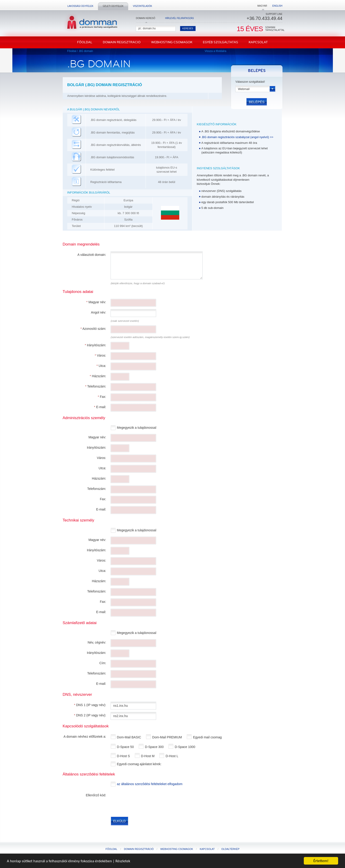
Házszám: (98, 376)
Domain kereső (146, 18)
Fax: (102, 397)
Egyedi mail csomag (208, 737)
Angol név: (98, 312)
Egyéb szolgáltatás (220, 42)
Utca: (101, 366)
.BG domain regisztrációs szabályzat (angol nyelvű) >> (237, 137)
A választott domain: (92, 255)
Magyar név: (96, 302)
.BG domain (86, 51)
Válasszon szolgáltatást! (250, 82)
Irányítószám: (95, 345)
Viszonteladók (142, 6)
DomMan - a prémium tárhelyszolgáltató (91, 23)
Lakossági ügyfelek (80, 6)
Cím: (103, 663)
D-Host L (172, 756)
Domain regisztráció (122, 42)
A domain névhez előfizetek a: (85, 737)
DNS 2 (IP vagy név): (90, 715)
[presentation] (146, 801)
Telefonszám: (96, 386)
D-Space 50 (126, 747)
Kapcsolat (258, 42)
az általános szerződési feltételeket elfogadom (150, 784)
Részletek (123, 861)
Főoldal (85, 42)
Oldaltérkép (230, 849)
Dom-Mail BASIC (130, 737)
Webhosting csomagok (172, 42)
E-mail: (100, 407)
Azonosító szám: (93, 329)
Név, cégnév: (97, 642)
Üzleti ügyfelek (113, 6)
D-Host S (124, 756)
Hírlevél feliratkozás (179, 18)
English (277, 6)
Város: (101, 355)
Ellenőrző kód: (96, 795)
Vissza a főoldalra (216, 51)
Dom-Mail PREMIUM (168, 737)
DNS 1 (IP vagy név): (90, 705)
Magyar (262, 6)
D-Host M (148, 756)
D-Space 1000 (185, 747)
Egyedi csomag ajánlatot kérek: (140, 764)
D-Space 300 (155, 747)
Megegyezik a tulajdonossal (137, 428)
